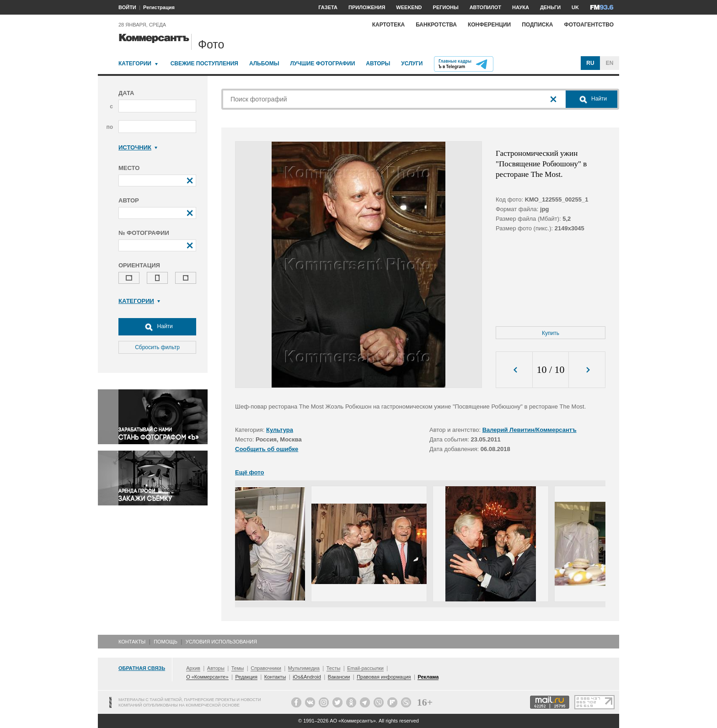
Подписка (537, 25)
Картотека (389, 25)
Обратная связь (142, 668)
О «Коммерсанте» (207, 677)
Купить (551, 333)
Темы (238, 668)
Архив (193, 668)
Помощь (166, 642)
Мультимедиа (304, 668)
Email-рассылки (365, 668)
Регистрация (159, 7)
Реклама (428, 677)
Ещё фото (249, 472)
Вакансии (339, 677)
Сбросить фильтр (157, 347)
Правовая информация (384, 677)
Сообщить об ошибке (267, 449)
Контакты (132, 642)
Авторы (378, 64)
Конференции (489, 25)
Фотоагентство (589, 25)
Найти (157, 327)
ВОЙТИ (127, 7)
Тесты (334, 668)
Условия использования (221, 642)
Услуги (412, 64)
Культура (280, 430)
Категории (135, 64)
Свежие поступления (204, 64)
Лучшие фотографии (322, 64)
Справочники (266, 668)
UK (575, 7)
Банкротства (436, 25)
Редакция (246, 677)
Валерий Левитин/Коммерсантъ (530, 430)
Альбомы (264, 64)
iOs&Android (307, 677)
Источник (138, 147)
